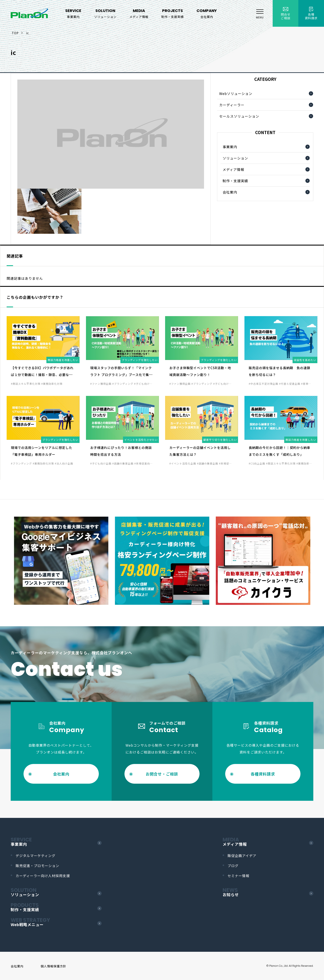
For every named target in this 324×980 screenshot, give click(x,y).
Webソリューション (236, 93)
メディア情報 (233, 169)
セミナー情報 (238, 876)
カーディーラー (232, 105)
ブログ (233, 866)
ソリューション (235, 158)
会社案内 (230, 192)
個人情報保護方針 (53, 966)
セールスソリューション (239, 116)
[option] (61, 561)
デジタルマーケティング (36, 856)
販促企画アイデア (242, 856)
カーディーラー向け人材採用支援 (43, 876)
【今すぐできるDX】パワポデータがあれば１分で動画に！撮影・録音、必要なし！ (42, 375)
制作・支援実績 (235, 181)
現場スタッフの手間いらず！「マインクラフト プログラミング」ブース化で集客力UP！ (121, 375)
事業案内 (230, 147)
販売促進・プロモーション (37, 866)
